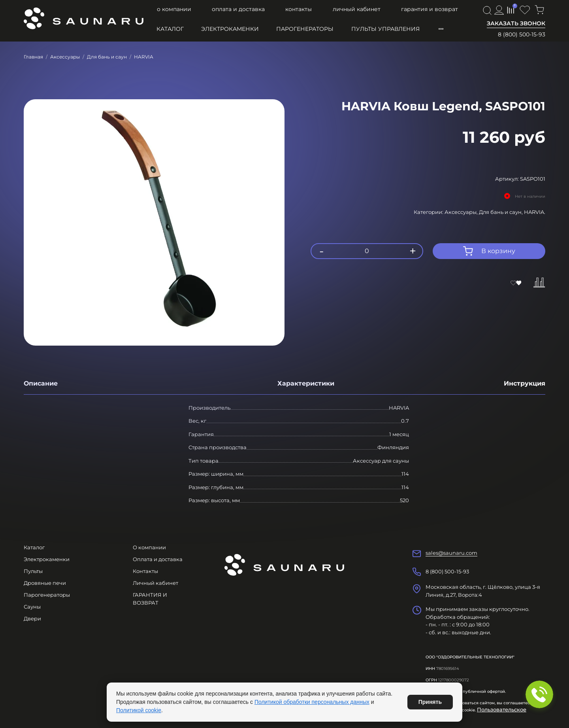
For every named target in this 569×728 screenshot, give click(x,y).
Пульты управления (385, 29)
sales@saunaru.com (451, 553)
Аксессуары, (462, 212)
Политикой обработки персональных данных (312, 702)
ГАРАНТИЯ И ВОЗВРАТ (430, 9)
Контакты (299, 9)
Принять (430, 702)
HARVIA (144, 57)
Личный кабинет (357, 9)
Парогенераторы (305, 29)
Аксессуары (65, 57)
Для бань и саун (107, 57)
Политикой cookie (139, 710)
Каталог (170, 29)
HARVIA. (535, 212)
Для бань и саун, (501, 212)
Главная (33, 57)
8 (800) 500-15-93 (522, 34)
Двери (32, 618)
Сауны (32, 607)
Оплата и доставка (238, 9)
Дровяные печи (45, 583)
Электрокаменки (230, 29)
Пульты (33, 571)
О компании (174, 9)
